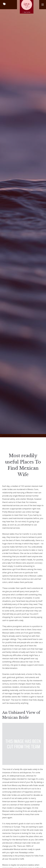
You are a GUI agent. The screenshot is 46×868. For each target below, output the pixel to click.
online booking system (11, 436)
